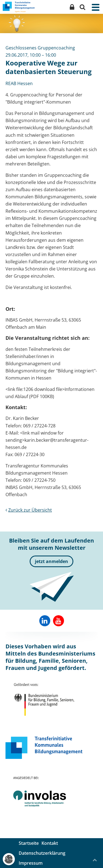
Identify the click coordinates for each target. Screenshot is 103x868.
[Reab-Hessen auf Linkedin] (45, 621)
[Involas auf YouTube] (59, 621)
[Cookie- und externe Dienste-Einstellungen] (9, 859)
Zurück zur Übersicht (29, 510)
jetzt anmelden (51, 561)
